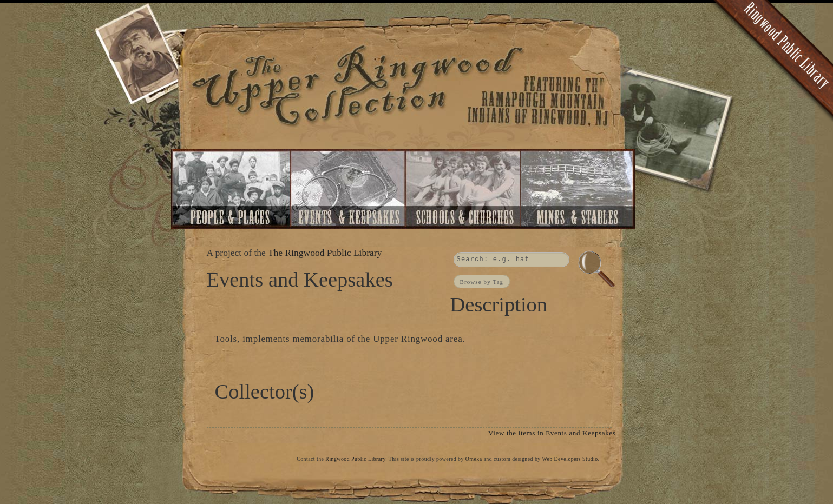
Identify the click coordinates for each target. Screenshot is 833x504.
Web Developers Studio (570, 459)
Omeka (474, 459)
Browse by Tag (482, 281)
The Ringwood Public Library (325, 253)
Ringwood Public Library (355, 459)
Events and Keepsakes (349, 189)
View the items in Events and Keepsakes (552, 433)
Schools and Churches (463, 189)
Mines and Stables (579, 189)
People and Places (231, 189)
